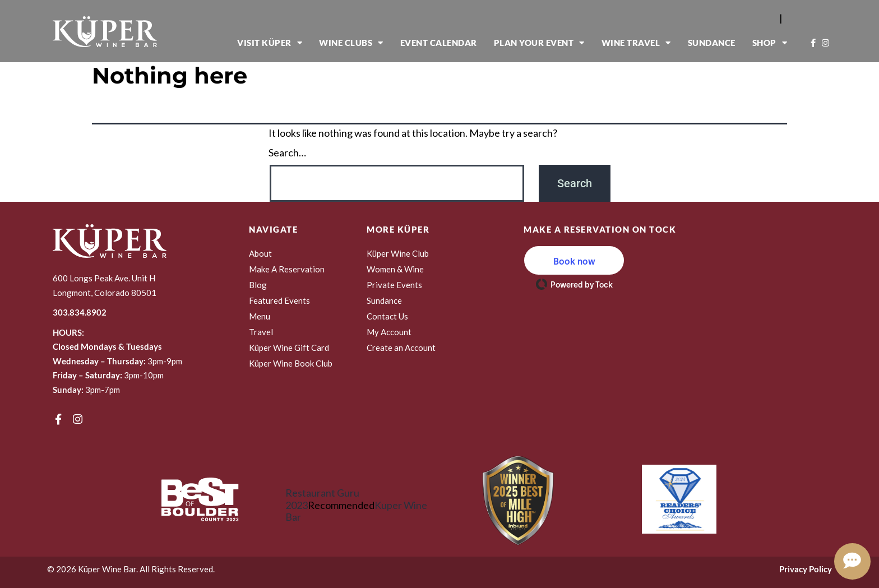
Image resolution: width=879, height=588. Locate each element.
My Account (389, 332)
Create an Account (401, 348)
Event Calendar (439, 43)
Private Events (394, 285)
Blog (258, 285)
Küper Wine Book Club (291, 363)
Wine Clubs (351, 43)
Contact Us (387, 316)
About (260, 253)
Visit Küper (270, 43)
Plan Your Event (539, 43)
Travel (261, 332)
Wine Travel (636, 43)
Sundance (712, 43)
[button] (574, 260)
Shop (770, 43)
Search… (287, 153)
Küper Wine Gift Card (289, 348)
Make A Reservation (287, 269)
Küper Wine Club (398, 253)
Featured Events (279, 300)
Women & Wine (395, 269)
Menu (260, 316)
